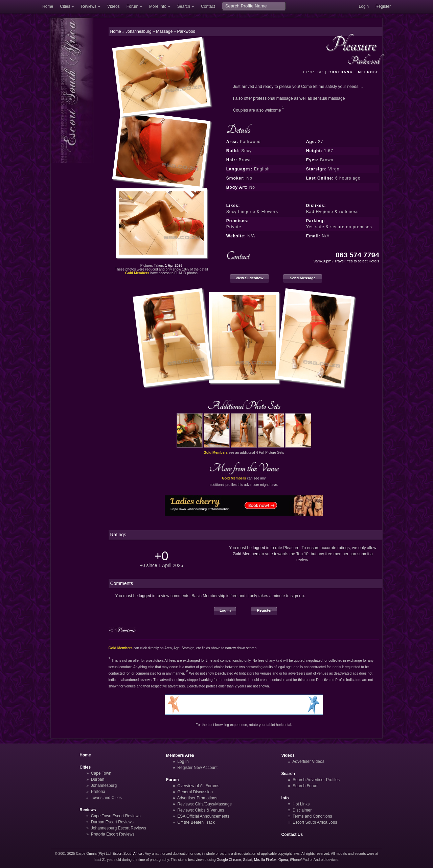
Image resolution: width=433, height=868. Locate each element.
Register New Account (197, 768)
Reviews (89, 6)
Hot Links (301, 804)
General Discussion (195, 792)
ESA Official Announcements (203, 816)
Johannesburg (104, 785)
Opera (283, 860)
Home (48, 6)
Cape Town (101, 773)
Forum (132, 6)
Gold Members (246, 554)
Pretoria (98, 792)
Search (184, 6)
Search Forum (306, 786)
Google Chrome (229, 860)
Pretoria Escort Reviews (113, 834)
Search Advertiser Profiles (316, 780)
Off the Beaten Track (196, 822)
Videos (113, 6)
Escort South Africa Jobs (315, 822)
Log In (225, 610)
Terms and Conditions (312, 816)
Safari (248, 860)
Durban (98, 779)
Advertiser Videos (308, 761)
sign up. (298, 596)
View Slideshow (249, 278)
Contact (208, 6)
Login (364, 6)
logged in (261, 548)
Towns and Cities (106, 798)
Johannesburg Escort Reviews (119, 828)
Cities (65, 6)
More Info (158, 6)
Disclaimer (302, 810)
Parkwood (186, 31)
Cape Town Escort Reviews (116, 816)
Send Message (303, 278)
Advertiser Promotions (197, 798)
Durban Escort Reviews (112, 822)
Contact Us (292, 835)
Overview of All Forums (198, 786)
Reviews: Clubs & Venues (201, 810)
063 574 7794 (357, 255)
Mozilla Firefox (265, 860)
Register (383, 6)
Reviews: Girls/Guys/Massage (204, 804)
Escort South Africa (127, 854)
